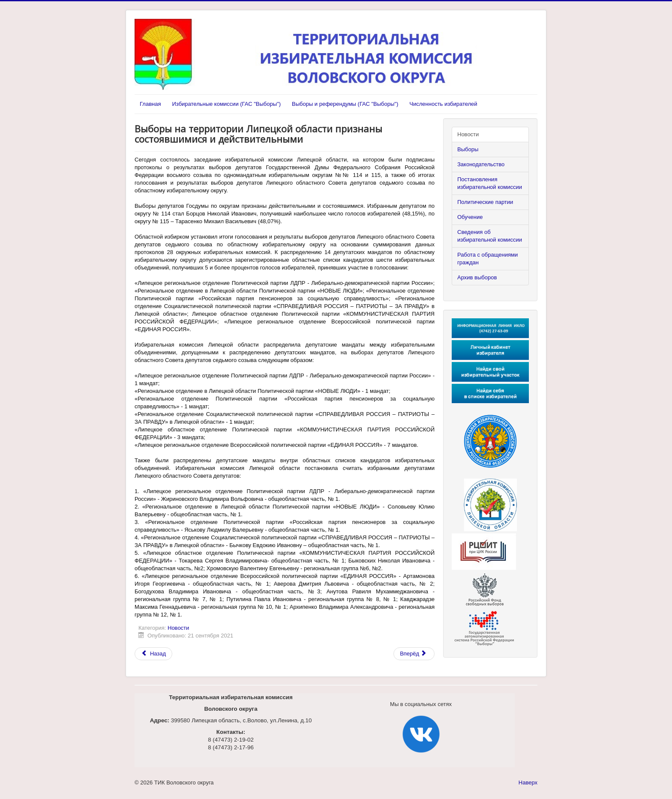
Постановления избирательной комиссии (490, 183)
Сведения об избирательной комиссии (490, 236)
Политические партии (485, 202)
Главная (150, 104)
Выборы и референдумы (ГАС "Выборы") (345, 104)
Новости (178, 628)
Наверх (528, 783)
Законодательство (481, 164)
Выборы (468, 149)
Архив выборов (477, 277)
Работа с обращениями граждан (487, 259)
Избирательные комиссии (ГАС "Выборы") (226, 104)
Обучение (470, 217)
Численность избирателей (443, 104)
